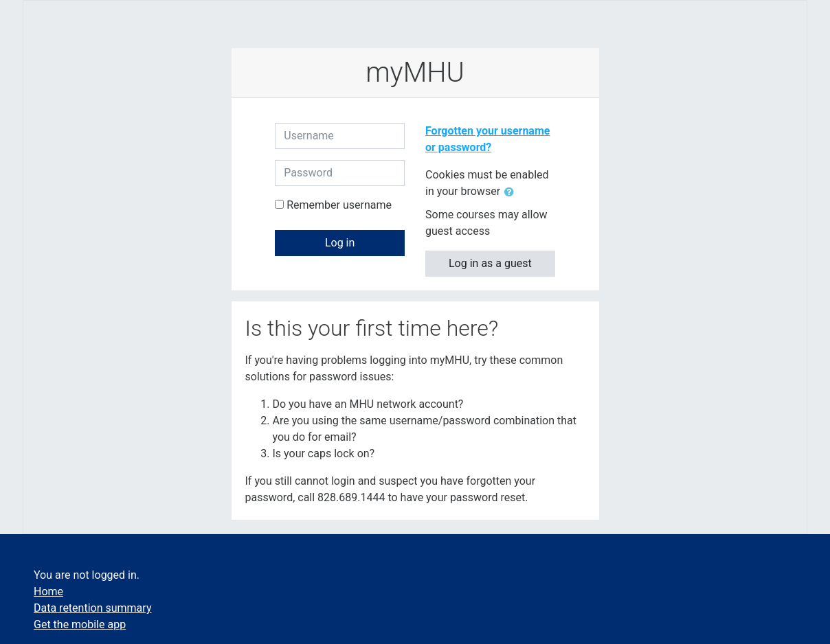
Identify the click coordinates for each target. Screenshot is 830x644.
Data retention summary (92, 608)
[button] (512, 192)
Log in (340, 243)
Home (48, 591)
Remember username (339, 205)
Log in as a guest (490, 263)
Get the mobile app (80, 624)
